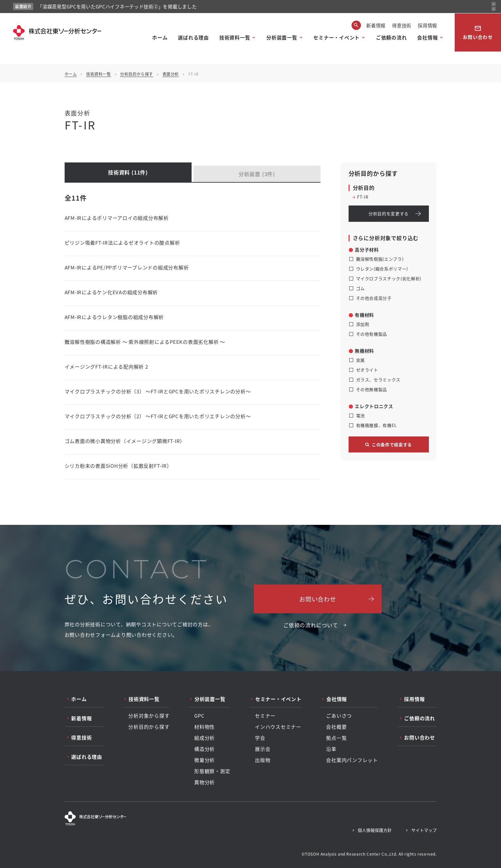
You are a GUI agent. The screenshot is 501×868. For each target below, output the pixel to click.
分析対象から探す (149, 716)
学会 (260, 738)
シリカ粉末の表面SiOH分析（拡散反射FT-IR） (118, 466)
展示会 (263, 749)
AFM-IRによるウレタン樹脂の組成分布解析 (114, 317)
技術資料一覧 (235, 37)
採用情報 (427, 25)
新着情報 (376, 25)
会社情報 (427, 37)
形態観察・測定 (212, 771)
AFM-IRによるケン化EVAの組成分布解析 (111, 292)
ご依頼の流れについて (311, 625)
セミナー (265, 716)
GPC (199, 716)
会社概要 (336, 727)
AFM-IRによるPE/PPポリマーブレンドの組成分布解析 (127, 267)
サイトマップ (424, 830)
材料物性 (204, 727)
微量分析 (204, 760)
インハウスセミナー (278, 727)
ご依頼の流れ (391, 37)
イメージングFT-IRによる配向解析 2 (106, 366)
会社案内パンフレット (352, 760)
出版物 (263, 760)
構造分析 (204, 749)
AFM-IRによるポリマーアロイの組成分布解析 (117, 218)
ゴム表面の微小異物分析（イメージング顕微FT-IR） (125, 441)
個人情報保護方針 (375, 830)
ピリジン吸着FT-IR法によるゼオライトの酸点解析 (122, 243)
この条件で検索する (392, 444)
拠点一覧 (336, 738)
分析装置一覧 (282, 37)
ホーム (160, 37)
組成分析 (204, 738)
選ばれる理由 (193, 37)
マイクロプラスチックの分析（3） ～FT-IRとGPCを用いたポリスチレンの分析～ (158, 391)
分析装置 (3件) (257, 174)
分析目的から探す (137, 74)
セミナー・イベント (337, 37)
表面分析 (171, 74)
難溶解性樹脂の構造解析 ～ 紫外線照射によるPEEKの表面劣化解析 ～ (145, 342)
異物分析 (204, 782)
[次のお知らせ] (494, 9)
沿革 (331, 749)
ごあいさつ (339, 716)
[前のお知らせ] (494, 4)
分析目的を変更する (389, 213)
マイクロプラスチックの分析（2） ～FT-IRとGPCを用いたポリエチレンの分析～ (158, 416)
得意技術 (402, 25)
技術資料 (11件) (128, 172)
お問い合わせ (478, 32)
